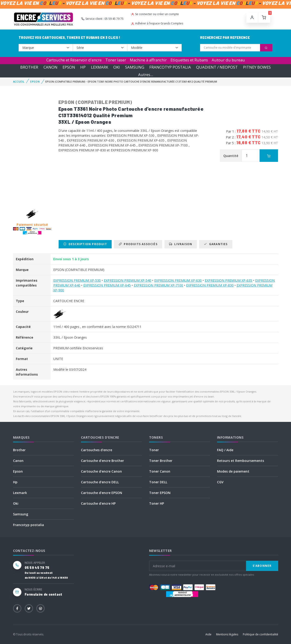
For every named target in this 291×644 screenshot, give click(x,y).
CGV (220, 482)
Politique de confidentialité (261, 634)
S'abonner (262, 566)
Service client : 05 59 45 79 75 (102, 19)
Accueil (19, 82)
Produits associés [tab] (138, 244)
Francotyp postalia (28, 525)
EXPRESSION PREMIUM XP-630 (178, 280)
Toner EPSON (160, 493)
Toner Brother (161, 461)
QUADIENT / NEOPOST (217, 67)
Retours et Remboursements (241, 461)
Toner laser (116, 60)
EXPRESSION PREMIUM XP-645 (107, 285)
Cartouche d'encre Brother (102, 461)
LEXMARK (100, 67)
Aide (208, 634)
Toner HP (157, 503)
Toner (154, 450)
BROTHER (29, 67)
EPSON (69, 67)
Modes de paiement (233, 471)
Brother (19, 450)
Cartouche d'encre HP (98, 503)
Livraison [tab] (181, 244)
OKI (117, 67)
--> (46, 48)
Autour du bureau (228, 60)
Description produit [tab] (85, 244)
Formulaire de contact (43, 594)
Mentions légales (227, 634)
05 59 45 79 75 (37, 568)
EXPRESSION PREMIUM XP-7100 (158, 285)
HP (83, 67)
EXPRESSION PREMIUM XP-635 (228, 280)
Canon (18, 461)
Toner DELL (158, 482)
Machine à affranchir (148, 60)
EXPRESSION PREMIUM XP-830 (210, 285)
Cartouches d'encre (97, 450)
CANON (50, 67)
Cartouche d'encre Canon (101, 471)
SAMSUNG (135, 67)
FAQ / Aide (225, 450)
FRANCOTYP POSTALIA (170, 67)
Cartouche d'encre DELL (100, 482)
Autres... (146, 75)
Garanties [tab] (216, 244)
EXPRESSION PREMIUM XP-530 (77, 280)
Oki (16, 503)
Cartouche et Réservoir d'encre (74, 60)
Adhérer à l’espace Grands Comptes (157, 23)
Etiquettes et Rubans (189, 60)
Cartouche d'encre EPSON (102, 493)
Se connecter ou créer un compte (155, 14)
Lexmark (20, 493)
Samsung (21, 514)
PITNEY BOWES (257, 67)
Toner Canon (160, 471)
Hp (15, 482)
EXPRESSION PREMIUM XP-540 (127, 280)
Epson (18, 471)
